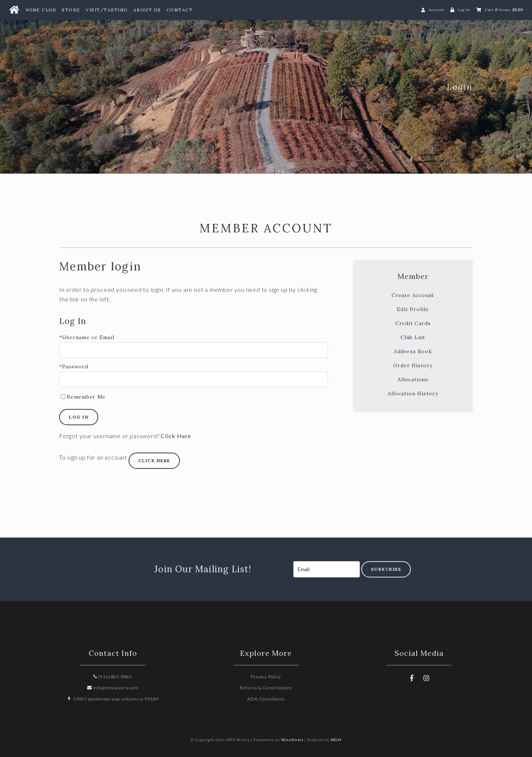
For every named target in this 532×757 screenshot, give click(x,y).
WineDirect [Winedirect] (292, 740)
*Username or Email (87, 337)
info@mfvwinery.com (113, 688)
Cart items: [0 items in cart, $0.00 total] (504, 10)
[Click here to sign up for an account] (154, 461)
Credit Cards (413, 323)
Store (71, 10)
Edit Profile (413, 309)
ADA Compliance (266, 699)
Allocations (413, 379)
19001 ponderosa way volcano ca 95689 (113, 699)
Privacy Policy (266, 677)
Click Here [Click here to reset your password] (176, 436)
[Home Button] (14, 10)
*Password (74, 367)
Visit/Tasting (107, 10)
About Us (147, 10)
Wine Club (41, 10)
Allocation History (413, 393)
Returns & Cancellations (266, 688)
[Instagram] (426, 678)
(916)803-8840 (113, 677)
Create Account (413, 295)
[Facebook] (412, 678)
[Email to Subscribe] (327, 569)
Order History (413, 365)
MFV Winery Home (115, 87)
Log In (464, 10)
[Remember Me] (63, 397)
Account (436, 10)
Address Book (413, 351)
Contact (180, 10)
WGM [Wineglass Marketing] (336, 740)
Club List (413, 337)
